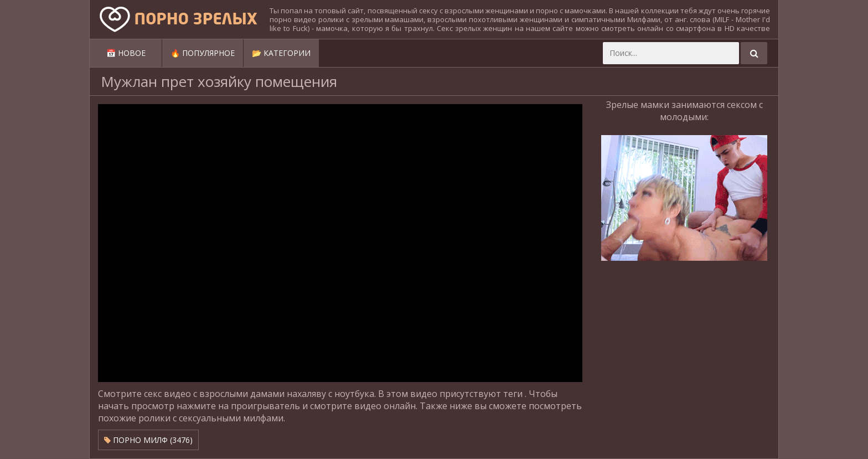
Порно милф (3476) (148, 440)
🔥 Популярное (203, 53)
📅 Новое (126, 53)
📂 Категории (281, 53)
